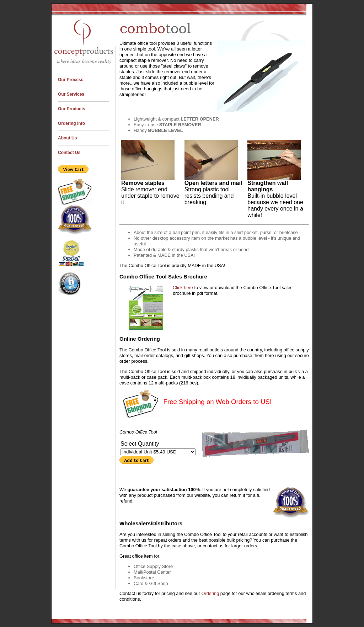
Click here (183, 288)
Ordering (210, 593)
